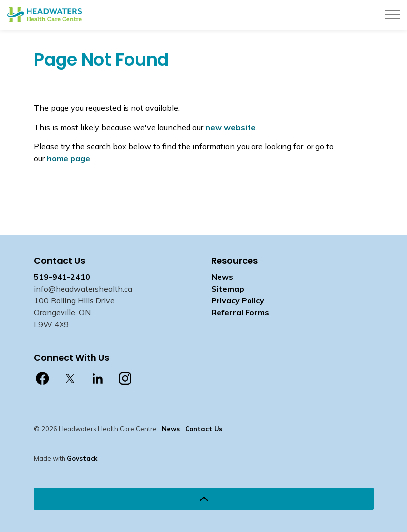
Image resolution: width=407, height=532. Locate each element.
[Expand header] (392, 15)
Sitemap (228, 289)
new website (231, 127)
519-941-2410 (62, 277)
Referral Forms (240, 312)
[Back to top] (204, 499)
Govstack (82, 458)
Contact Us (204, 429)
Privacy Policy (238, 300)
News (222, 277)
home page (68, 158)
